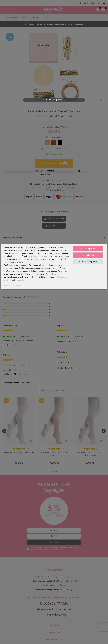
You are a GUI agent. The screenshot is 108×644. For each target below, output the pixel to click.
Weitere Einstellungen (12, 285)
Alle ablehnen (88, 255)
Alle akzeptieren (88, 249)
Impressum (22, 280)
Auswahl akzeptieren (88, 261)
